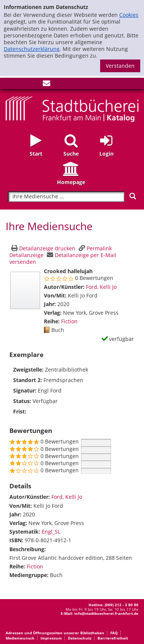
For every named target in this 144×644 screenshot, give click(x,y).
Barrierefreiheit (113, 638)
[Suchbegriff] (66, 197)
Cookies (129, 15)
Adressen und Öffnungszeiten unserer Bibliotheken (55, 633)
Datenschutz (80, 638)
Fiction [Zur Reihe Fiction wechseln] (69, 321)
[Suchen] (133, 196)
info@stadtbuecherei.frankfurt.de (106, 613)
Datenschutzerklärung (32, 49)
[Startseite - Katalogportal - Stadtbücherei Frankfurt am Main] (72, 108)
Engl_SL (51, 532)
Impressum (51, 638)
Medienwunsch (20, 638)
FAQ (114, 633)
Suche (71, 154)
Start (36, 154)
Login (106, 154)
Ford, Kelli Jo (101, 287)
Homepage (71, 182)
